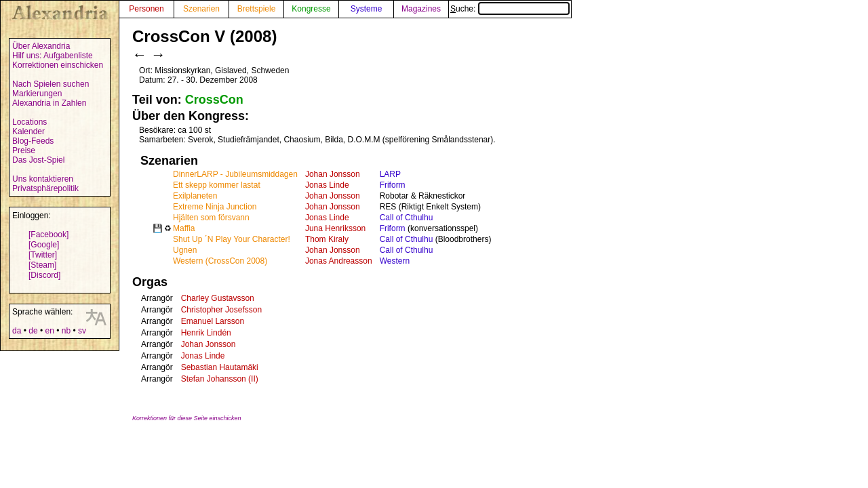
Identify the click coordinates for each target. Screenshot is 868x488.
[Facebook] (48, 235)
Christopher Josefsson (221, 310)
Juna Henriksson (335, 228)
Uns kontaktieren (43, 179)
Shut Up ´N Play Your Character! (232, 239)
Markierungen (37, 94)
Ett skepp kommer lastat (217, 185)
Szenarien (201, 9)
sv (82, 331)
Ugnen (185, 250)
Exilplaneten (195, 196)
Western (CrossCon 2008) (220, 261)
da (17, 331)
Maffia (184, 228)
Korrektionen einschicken (58, 65)
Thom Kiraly (327, 239)
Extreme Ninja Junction (215, 207)
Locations (29, 122)
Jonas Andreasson (339, 261)
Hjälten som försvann (211, 218)
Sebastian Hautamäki (220, 367)
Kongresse (311, 9)
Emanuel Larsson (213, 321)
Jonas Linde (327, 185)
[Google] (44, 245)
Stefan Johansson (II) (220, 379)
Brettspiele (257, 9)
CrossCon (214, 100)
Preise (24, 150)
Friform (393, 185)
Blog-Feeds (33, 141)
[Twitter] (43, 255)
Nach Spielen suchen (51, 84)
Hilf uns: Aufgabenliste (53, 56)
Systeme (367, 9)
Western (395, 261)
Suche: (510, 9)
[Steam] (42, 265)
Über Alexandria (41, 46)
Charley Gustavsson (218, 298)
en (49, 331)
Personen (146, 9)
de (33, 331)
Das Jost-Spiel (38, 160)
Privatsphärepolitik (45, 188)
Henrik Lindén (206, 333)
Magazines (421, 9)
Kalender (28, 131)
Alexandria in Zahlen (49, 103)
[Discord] (44, 275)
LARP (390, 174)
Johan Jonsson (333, 174)
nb (66, 331)
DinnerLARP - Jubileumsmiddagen (235, 174)
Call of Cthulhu (407, 218)
